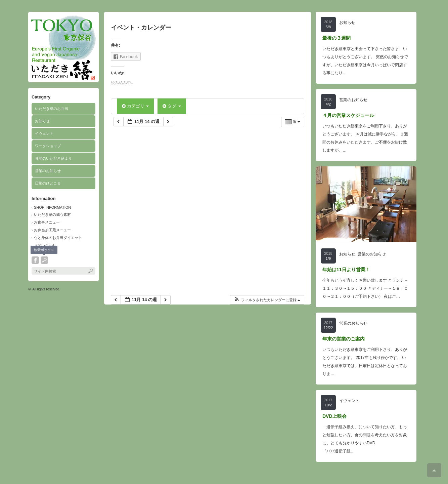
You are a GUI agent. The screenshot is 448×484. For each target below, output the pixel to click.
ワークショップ (48, 146)
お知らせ (42, 121)
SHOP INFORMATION (52, 207)
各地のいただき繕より (53, 158)
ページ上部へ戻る (434, 470)
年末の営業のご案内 (344, 339)
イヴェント (44, 133)
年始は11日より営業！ (346, 270)
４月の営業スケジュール (348, 115)
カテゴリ (135, 106)
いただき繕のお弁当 (52, 109)
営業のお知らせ (48, 171)
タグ (172, 106)
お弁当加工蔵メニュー (52, 230)
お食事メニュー (47, 222)
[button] (267, 300)
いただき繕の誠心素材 (52, 214)
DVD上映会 (334, 416)
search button (44, 260)
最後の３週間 (337, 38)
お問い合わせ (45, 245)
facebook (35, 260)
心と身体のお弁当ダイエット (58, 238)
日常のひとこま (48, 183)
